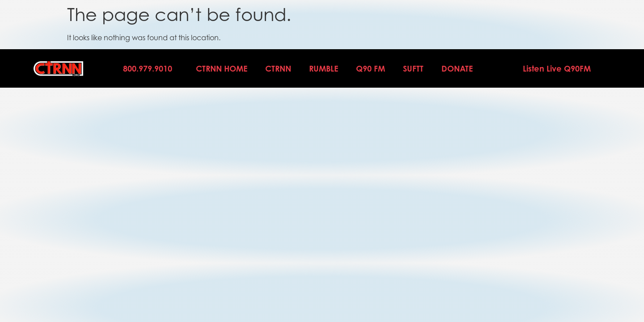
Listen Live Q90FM (557, 68)
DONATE (457, 68)
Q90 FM (371, 68)
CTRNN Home (222, 68)
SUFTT (413, 68)
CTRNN (278, 68)
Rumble (324, 68)
